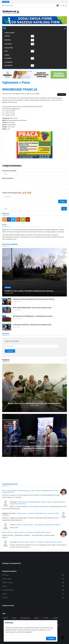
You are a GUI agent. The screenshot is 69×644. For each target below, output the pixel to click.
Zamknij (51, 638)
